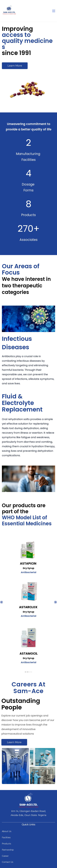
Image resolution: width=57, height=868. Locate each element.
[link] (28, 569)
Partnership (8, 850)
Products (6, 844)
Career (5, 856)
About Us (7, 831)
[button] (2, 602)
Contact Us (8, 862)
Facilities (6, 838)
